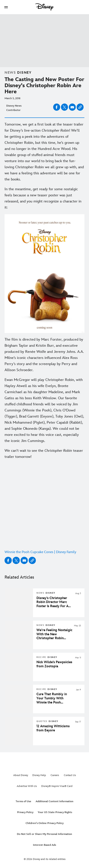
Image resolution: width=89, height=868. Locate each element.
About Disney (21, 775)
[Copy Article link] (80, 107)
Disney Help (39, 775)
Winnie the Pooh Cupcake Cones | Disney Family (40, 552)
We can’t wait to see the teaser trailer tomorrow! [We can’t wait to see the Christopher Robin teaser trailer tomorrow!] (44, 454)
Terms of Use (23, 801)
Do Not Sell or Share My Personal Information (44, 834)
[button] (6, 7)
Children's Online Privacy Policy (45, 823)
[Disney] (44, 7)
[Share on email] (72, 107)
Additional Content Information (54, 801)
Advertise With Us (27, 786)
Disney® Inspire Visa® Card (57, 786)
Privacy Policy (25, 812)
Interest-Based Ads (44, 845)
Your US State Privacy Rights (55, 812)
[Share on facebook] (57, 107)
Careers (55, 775)
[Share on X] (64, 107)
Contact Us (70, 775)
